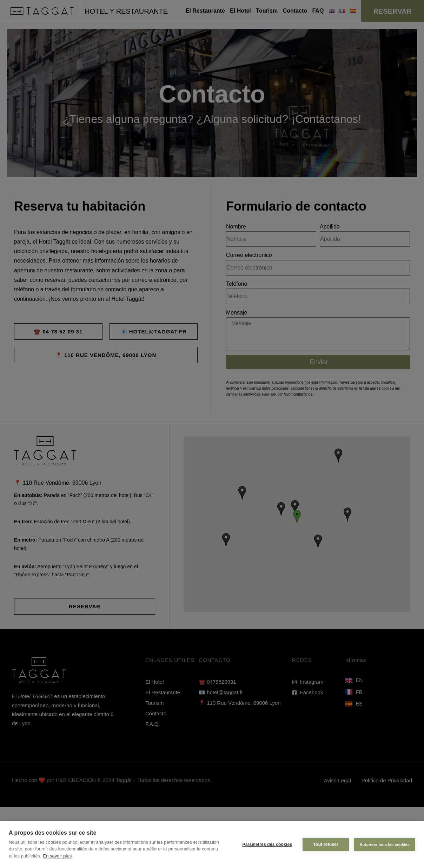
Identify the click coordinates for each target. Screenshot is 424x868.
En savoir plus (58, 856)
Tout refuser (326, 844)
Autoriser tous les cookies (385, 844)
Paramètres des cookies (267, 844)
